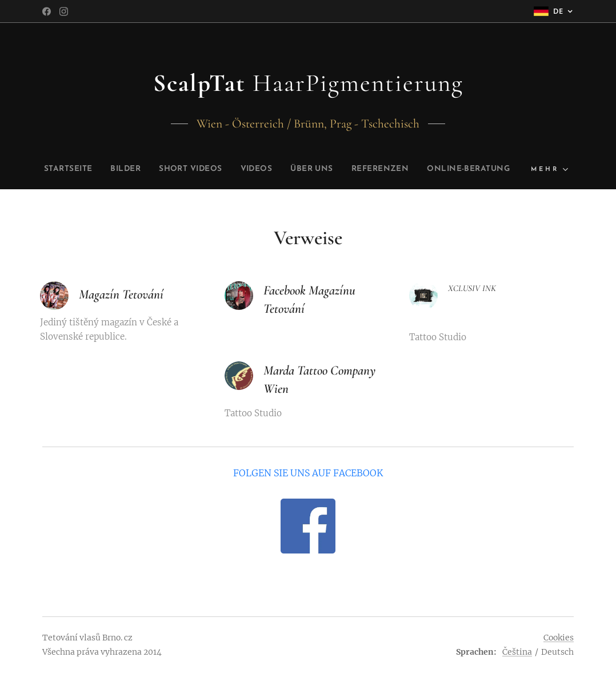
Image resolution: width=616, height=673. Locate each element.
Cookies (559, 638)
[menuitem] (103, 169)
